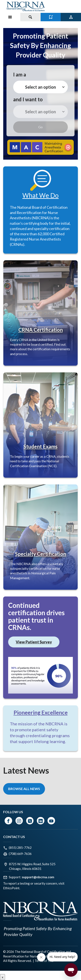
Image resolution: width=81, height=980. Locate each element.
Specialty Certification (41, 554)
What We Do (40, 195)
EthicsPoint (11, 888)
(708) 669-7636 (20, 854)
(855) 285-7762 (20, 848)
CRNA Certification (41, 330)
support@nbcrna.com (38, 877)
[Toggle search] (30, 17)
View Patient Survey (34, 642)
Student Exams (40, 446)
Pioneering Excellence (41, 713)
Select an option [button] (40, 87)
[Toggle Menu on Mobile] (10, 17)
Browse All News (24, 789)
